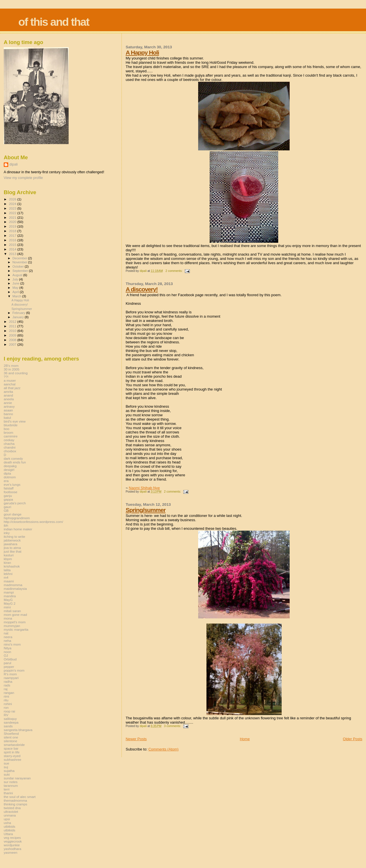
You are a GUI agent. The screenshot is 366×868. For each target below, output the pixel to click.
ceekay (9, 440)
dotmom (10, 477)
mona (8, 618)
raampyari (11, 678)
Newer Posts (136, 739)
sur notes (11, 782)
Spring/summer (146, 510)
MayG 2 (10, 603)
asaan (8, 410)
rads (7, 685)
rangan (9, 693)
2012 (13, 321)
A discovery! (142, 289)
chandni (10, 447)
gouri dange (13, 514)
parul (7, 663)
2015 (13, 245)
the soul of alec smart (20, 797)
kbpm (8, 559)
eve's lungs (12, 484)
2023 (13, 208)
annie (8, 403)
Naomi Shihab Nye (144, 488)
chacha (9, 444)
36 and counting (16, 373)
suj (6, 767)
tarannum (11, 786)
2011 (13, 326)
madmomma (13, 585)
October (19, 266)
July (16, 279)
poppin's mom (14, 670)
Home (245, 739)
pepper (9, 667)
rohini (8, 704)
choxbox (10, 451)
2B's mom (11, 366)
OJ (6, 655)
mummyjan (12, 626)
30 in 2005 (12, 369)
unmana (10, 815)
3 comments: (173, 726)
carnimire (11, 436)
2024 (13, 204)
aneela (9, 399)
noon (7, 652)
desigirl (9, 470)
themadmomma (15, 800)
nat (6, 633)
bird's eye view (15, 421)
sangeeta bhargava (18, 730)
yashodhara (12, 849)
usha (7, 823)
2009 (13, 335)
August (18, 275)
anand (8, 395)
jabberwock (12, 540)
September (21, 271)
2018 (13, 231)
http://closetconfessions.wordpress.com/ (33, 522)
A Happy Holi (142, 52)
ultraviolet (11, 812)
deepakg (10, 466)
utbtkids (9, 826)
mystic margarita (16, 629)
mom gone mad (15, 615)
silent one (11, 737)
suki (7, 774)
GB (6, 510)
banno (8, 414)
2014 (13, 249)
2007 (13, 344)
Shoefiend (11, 733)
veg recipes (12, 838)
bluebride (11, 425)
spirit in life (12, 752)
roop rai (9, 711)
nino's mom (12, 644)
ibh (6, 525)
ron (6, 707)
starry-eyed (12, 756)
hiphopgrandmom (17, 518)
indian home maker (18, 529)
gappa (8, 499)
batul (7, 418)
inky (7, 533)
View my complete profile (23, 178)
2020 (13, 222)
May (16, 288)
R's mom (10, 674)
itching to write (14, 536)
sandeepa (11, 722)
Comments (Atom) (163, 749)
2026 (13, 199)
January (19, 317)
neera (8, 637)
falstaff (9, 488)
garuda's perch (15, 503)
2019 (13, 226)
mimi (7, 607)
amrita (8, 392)
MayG (8, 600)
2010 (13, 331)
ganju (8, 496)
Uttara (8, 834)
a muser (10, 380)
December (20, 258)
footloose (11, 492)
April (16, 292)
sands (8, 726)
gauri (7, 507)
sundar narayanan (17, 778)
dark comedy (13, 458)
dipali (14, 164)
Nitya (8, 648)
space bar (11, 748)
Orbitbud (10, 659)
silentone (10, 741)
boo (7, 429)
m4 (6, 577)
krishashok (12, 566)
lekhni (8, 574)
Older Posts (353, 739)
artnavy (9, 406)
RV (6, 715)
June (16, 283)
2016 (13, 240)
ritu (6, 700)
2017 (13, 235)
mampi (9, 592)
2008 (13, 340)
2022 (13, 213)
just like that (13, 551)
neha (7, 641)
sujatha (9, 771)
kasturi (9, 555)
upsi (7, 819)
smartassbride (14, 745)
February (19, 313)
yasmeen (11, 852)
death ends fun (15, 462)
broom (8, 432)
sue (6, 763)
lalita (7, 570)
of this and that (54, 22)
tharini (8, 793)
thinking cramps (15, 804)
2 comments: (174, 271)
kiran (7, 563)
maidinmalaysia (15, 589)
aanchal (10, 384)
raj (6, 689)
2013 (13, 254)
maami (9, 581)
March (17, 296)
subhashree (12, 759)
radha (8, 681)
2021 (13, 217)
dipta (7, 473)
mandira (10, 596)
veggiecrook (13, 841)
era (6, 481)
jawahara (11, 544)
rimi (6, 696)
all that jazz (12, 388)
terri (7, 789)
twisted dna (12, 808)
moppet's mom (15, 622)
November (20, 262)
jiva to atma (12, 548)
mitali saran (12, 611)
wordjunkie (12, 845)
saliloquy (10, 719)
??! (6, 377)
